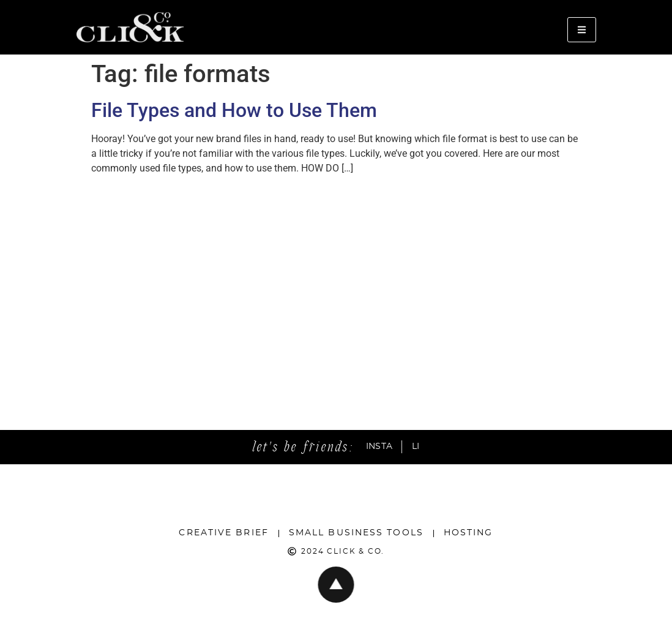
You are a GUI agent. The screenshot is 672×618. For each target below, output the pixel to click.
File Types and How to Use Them (234, 110)
